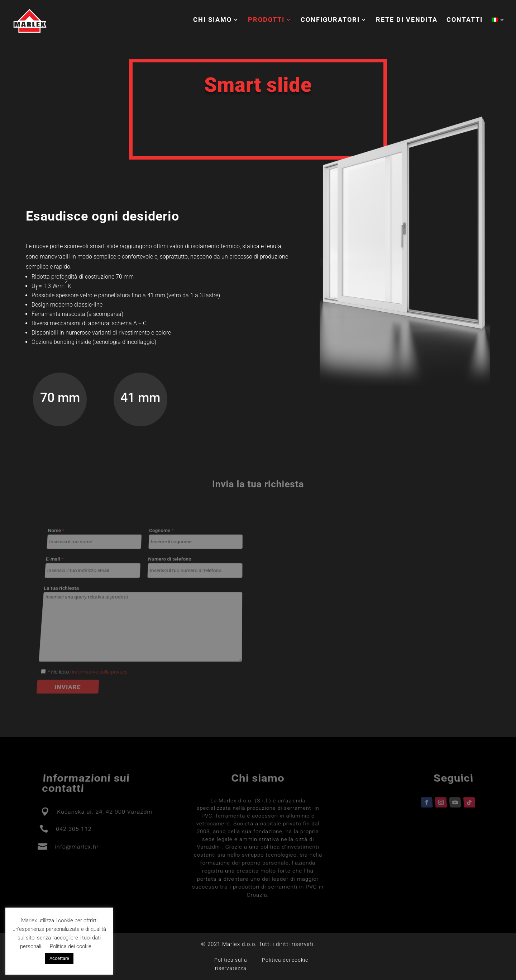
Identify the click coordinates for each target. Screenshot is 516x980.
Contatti (465, 20)
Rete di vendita (407, 20)
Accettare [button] (59, 958)
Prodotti (266, 20)
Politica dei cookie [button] (71, 946)
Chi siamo (212, 20)
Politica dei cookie (285, 960)
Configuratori (330, 20)
